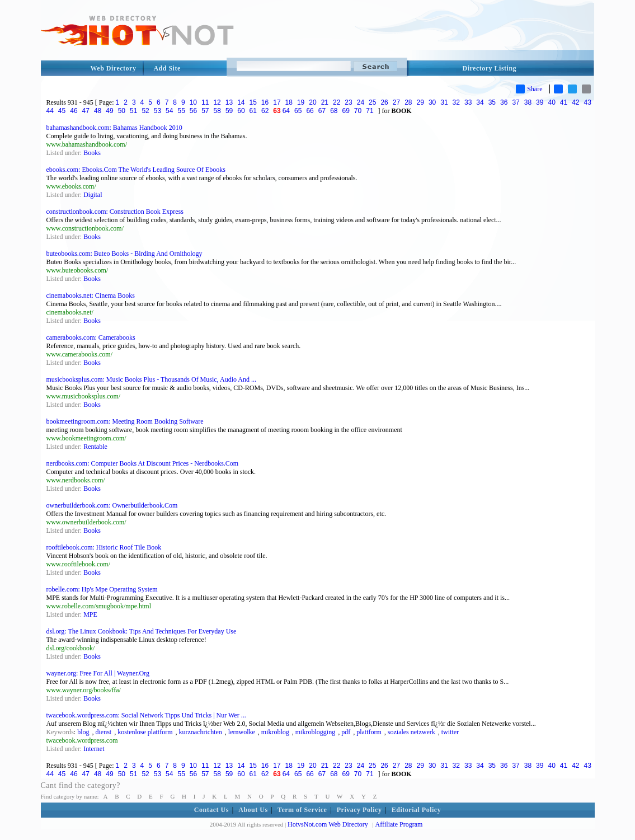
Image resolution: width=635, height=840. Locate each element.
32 (456, 102)
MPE (90, 614)
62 (265, 111)
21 (325, 102)
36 (504, 102)
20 (312, 102)
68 (334, 111)
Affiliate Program (399, 824)
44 (50, 111)
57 (205, 111)
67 (322, 111)
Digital (93, 195)
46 (74, 111)
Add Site (167, 68)
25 (372, 102)
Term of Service (302, 810)
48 (98, 111)
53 (157, 111)
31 (444, 102)
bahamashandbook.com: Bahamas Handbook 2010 (114, 128)
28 (408, 102)
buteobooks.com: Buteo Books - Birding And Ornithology (124, 254)
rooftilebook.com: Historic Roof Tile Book (104, 547)
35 (492, 102)
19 (301, 102)
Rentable (95, 447)
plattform (369, 732)
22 (337, 102)
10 (193, 102)
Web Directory (114, 68)
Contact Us (211, 810)
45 (62, 111)
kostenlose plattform (145, 732)
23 (348, 102)
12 (217, 102)
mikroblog (275, 732)
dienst (104, 732)
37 (516, 102)
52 (145, 111)
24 (361, 102)
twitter (450, 732)
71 (370, 111)
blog (83, 732)
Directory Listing (490, 68)
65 (298, 111)
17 (277, 102)
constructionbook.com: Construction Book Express (115, 212)
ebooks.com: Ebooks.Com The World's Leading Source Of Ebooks (136, 170)
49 (109, 111)
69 (345, 111)
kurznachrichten (201, 732)
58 (217, 111)
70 (358, 111)
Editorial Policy (416, 810)
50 (122, 111)
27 (396, 102)
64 (286, 111)
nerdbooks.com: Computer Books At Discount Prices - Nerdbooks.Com (143, 463)
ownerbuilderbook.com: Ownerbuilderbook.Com (112, 505)
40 (551, 102)
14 (241, 102)
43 (588, 102)
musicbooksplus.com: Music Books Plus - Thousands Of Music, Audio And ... (151, 379)
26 (384, 102)
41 (564, 102)
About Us (253, 810)
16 (265, 102)
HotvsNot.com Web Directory (328, 824)
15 (253, 102)
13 (229, 102)
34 (480, 102)
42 (575, 102)
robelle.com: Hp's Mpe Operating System (102, 589)
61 (253, 111)
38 (528, 102)
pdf (346, 732)
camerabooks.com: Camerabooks (91, 337)
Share (529, 89)
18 (289, 102)
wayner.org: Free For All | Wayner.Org (98, 673)
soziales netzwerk (411, 732)
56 (193, 111)
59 (229, 111)
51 (133, 111)
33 (468, 102)
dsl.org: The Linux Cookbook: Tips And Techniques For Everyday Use (142, 631)
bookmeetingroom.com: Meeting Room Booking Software (125, 421)
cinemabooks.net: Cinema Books (91, 295)
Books (92, 153)
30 (432, 102)
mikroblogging (315, 732)
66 (310, 111)
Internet (94, 749)
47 (86, 111)
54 (169, 111)
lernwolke (242, 732)
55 (181, 111)
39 (540, 102)
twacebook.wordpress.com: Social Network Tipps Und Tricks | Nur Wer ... (146, 715)
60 (241, 111)
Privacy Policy (359, 810)
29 (420, 102)
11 (205, 102)
